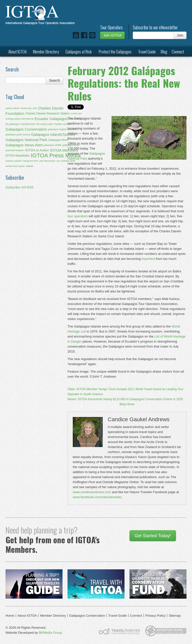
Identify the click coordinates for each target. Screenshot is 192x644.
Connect (178, 51)
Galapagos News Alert (24, 145)
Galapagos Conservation (26, 129)
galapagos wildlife (53, 145)
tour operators (78, 216)
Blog (164, 51)
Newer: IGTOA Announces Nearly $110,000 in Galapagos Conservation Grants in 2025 (125, 399)
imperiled (148, 259)
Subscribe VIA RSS (19, 187)
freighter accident (63, 124)
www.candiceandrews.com (92, 492)
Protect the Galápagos (115, 51)
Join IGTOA (112, 35)
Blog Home (127, 404)
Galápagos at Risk (79, 51)
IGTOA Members (64, 150)
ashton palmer (13, 108)
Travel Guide (147, 51)
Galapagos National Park (26, 140)
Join (180, 35)
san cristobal (63, 161)
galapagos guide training (18, 135)
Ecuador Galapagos (51, 119)
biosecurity (26, 108)
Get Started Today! (153, 536)
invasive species (14, 161)
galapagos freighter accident (62, 129)
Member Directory (46, 51)
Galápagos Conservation (87, 616)
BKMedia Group (50, 633)
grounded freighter (15, 150)
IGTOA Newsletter (17, 156)
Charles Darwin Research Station (47, 114)
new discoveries (47, 161)
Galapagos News (58, 140)
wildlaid (29, 166)
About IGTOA (17, 51)
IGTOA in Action (37, 150)
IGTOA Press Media (56, 155)
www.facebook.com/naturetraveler (97, 497)
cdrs (35, 108)
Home (10, 616)
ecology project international (19, 119)
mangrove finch (31, 161)
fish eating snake (45, 124)
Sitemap (175, 616)
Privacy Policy (155, 616)
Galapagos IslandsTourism (53, 134)
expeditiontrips (28, 124)
